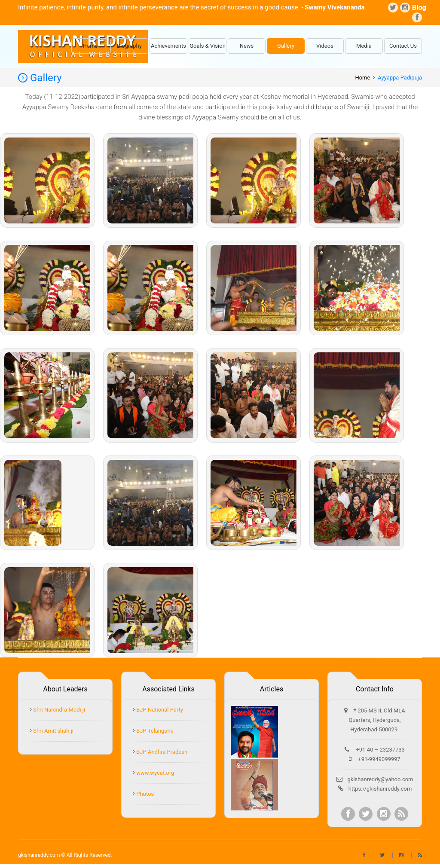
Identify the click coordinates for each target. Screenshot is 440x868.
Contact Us (403, 46)
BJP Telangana (154, 731)
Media (364, 46)
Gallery (286, 46)
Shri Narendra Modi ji (58, 710)
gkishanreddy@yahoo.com (380, 779)
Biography (129, 46)
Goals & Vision (208, 46)
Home (90, 46)
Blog (417, 8)
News (247, 46)
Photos (144, 794)
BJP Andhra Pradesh (161, 752)
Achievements (168, 46)
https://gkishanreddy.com (380, 789)
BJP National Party (159, 710)
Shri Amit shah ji (53, 731)
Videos (325, 46)
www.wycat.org (155, 773)
